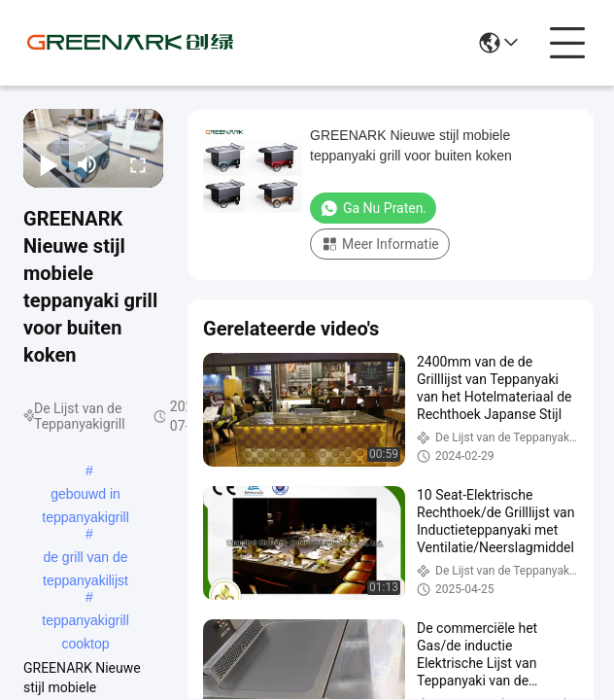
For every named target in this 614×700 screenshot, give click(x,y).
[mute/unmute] (87, 164)
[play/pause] (49, 164)
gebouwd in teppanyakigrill (85, 496)
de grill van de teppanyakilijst (85, 559)
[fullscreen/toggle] (138, 164)
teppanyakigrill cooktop (85, 622)
